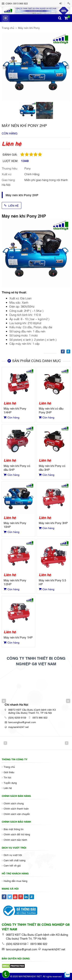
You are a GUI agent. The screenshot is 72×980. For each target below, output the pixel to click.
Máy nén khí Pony (29, 28)
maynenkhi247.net (18, 727)
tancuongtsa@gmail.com (22, 722)
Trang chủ (8, 28)
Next (68, 701)
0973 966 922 (21, 3)
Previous (4, 701)
